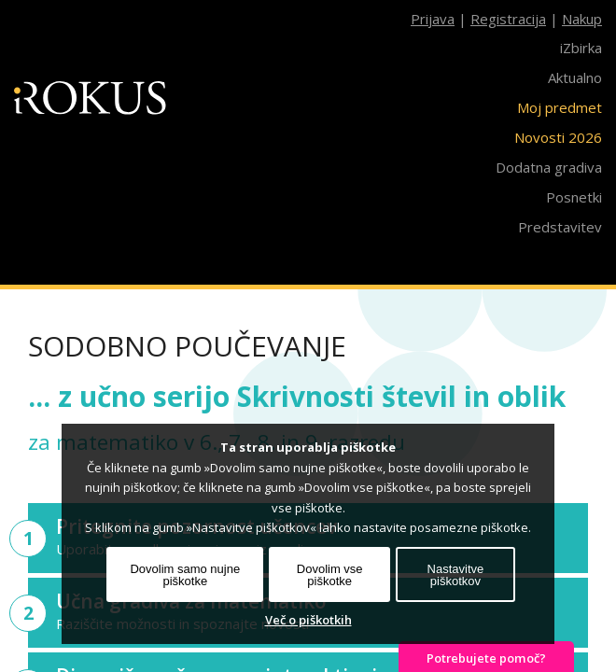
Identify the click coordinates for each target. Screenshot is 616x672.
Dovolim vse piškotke (330, 575)
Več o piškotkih (308, 620)
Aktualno (575, 77)
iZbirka (581, 48)
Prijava (433, 19)
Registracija (508, 19)
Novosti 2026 (558, 137)
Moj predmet (560, 107)
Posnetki (574, 197)
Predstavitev (560, 227)
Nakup (582, 19)
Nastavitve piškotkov (456, 575)
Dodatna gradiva (549, 167)
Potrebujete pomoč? (486, 658)
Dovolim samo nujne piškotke (185, 575)
